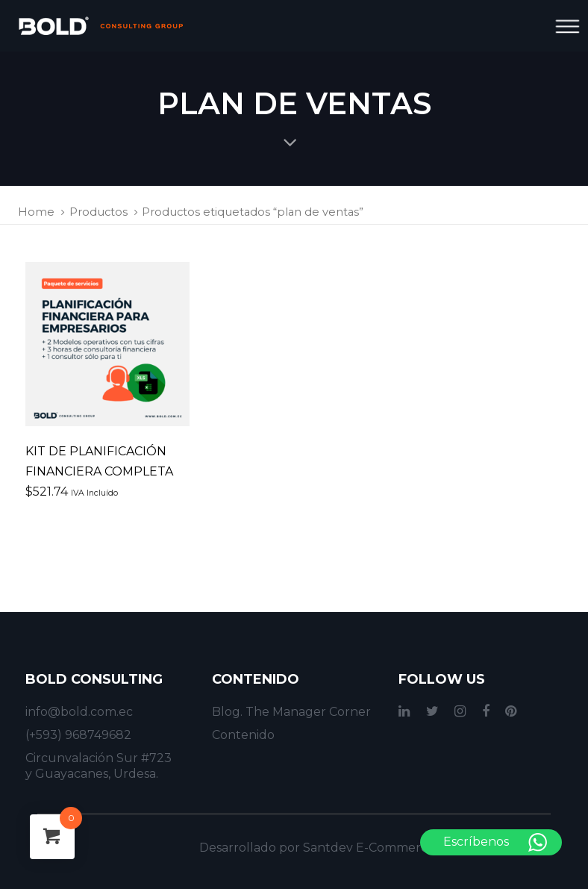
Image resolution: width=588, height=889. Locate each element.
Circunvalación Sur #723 (98, 758)
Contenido (243, 735)
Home (36, 212)
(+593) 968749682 (78, 735)
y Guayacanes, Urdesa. (92, 774)
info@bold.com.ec (79, 712)
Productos (98, 212)
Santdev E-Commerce (369, 848)
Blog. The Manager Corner (291, 712)
